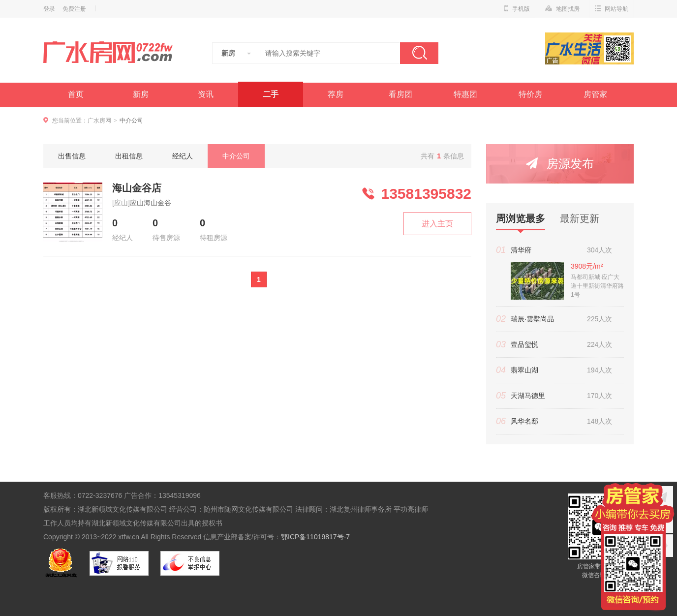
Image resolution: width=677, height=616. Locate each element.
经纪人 (183, 156)
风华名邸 (524, 421)
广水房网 (99, 121)
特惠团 (465, 94)
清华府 (521, 250)
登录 (49, 9)
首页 (76, 94)
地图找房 (562, 9)
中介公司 (236, 156)
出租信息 (129, 156)
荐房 (336, 94)
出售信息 (72, 156)
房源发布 (560, 164)
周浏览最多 (521, 222)
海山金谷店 (137, 188)
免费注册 (74, 9)
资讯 (206, 94)
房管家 (595, 94)
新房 (141, 94)
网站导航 (612, 9)
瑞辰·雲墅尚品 (532, 319)
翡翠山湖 (524, 370)
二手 (271, 94)
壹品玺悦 (524, 344)
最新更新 (580, 218)
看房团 (400, 94)
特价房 (530, 94)
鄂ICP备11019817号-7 (315, 537)
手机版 (517, 9)
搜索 (419, 53)
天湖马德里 (528, 396)
